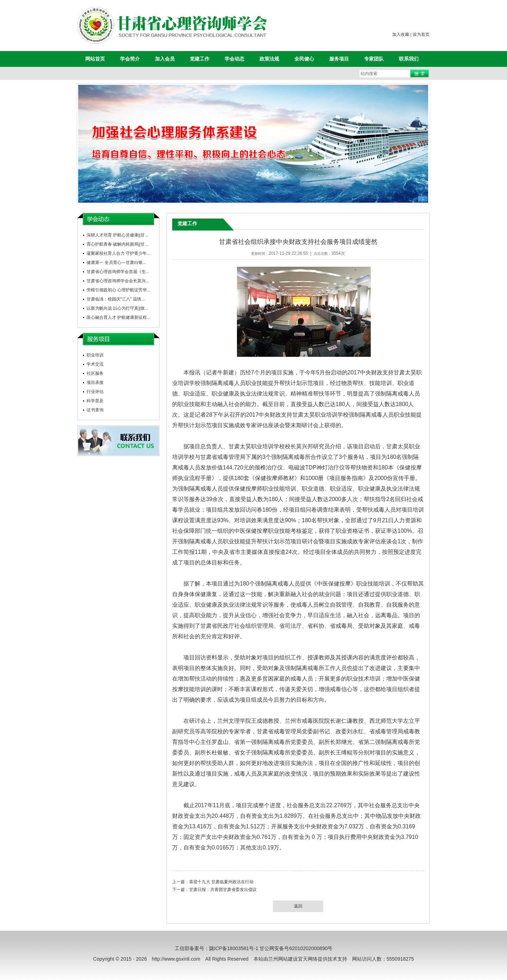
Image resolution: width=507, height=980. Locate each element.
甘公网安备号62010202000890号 (296, 948)
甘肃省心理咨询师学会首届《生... (118, 272)
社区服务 (95, 373)
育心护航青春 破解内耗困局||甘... (118, 244)
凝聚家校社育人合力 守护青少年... (118, 253)
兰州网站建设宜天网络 (293, 959)
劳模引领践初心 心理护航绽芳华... (118, 290)
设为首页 (421, 34)
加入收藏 (401, 34)
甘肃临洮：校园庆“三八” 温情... (116, 299)
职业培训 (95, 355)
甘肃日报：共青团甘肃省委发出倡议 (223, 890)
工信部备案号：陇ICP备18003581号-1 (217, 948)
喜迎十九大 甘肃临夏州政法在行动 (221, 882)
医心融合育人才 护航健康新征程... (118, 317)
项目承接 (95, 382)
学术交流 (95, 364)
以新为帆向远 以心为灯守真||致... (118, 308)
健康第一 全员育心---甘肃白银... (116, 263)
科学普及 (95, 401)
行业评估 (95, 392)
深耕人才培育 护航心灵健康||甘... (118, 235)
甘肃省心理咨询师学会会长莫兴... (118, 281)
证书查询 (95, 410)
